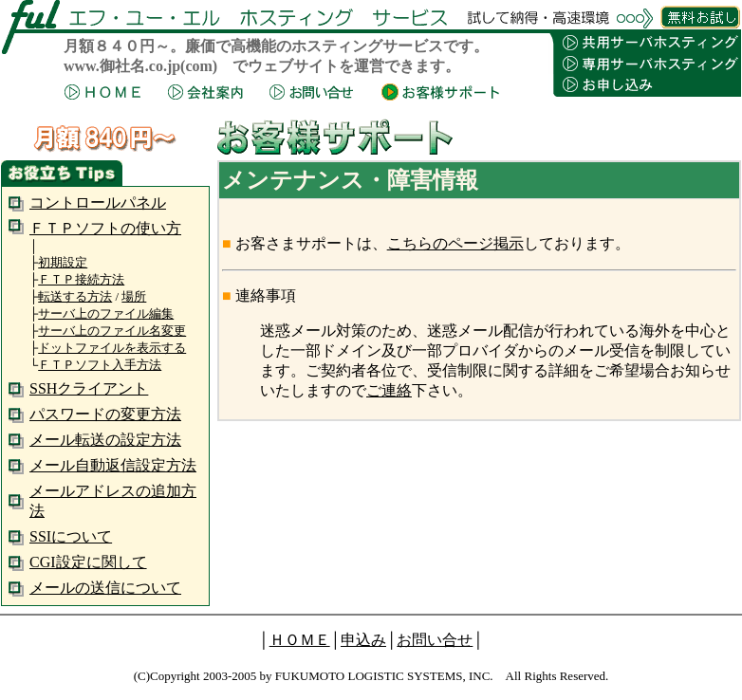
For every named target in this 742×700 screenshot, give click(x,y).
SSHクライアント (89, 388)
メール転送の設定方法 (105, 440)
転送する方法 (75, 296)
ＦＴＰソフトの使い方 (105, 228)
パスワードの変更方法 (105, 414)
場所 (134, 296)
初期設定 (63, 262)
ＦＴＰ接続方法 (81, 279)
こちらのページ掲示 (455, 243)
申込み (363, 640)
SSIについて (71, 536)
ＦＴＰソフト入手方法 (100, 365)
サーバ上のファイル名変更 (112, 331)
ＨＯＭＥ (300, 640)
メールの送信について (105, 588)
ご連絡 (389, 390)
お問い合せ (435, 640)
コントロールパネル (98, 203)
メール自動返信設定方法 (113, 465)
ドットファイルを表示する (112, 348)
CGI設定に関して (88, 562)
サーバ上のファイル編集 (106, 313)
